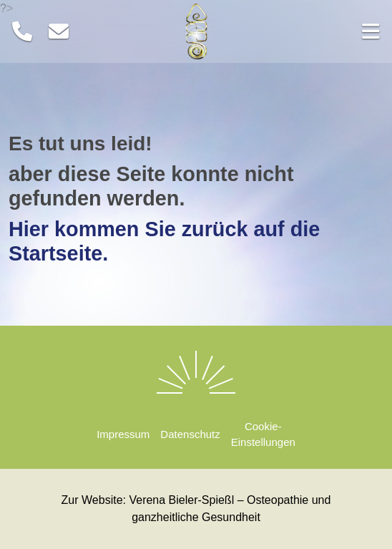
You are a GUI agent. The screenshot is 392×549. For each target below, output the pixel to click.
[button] (324, 31)
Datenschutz (190, 434)
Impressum (123, 434)
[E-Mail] (59, 32)
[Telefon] (22, 32)
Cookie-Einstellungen (263, 434)
